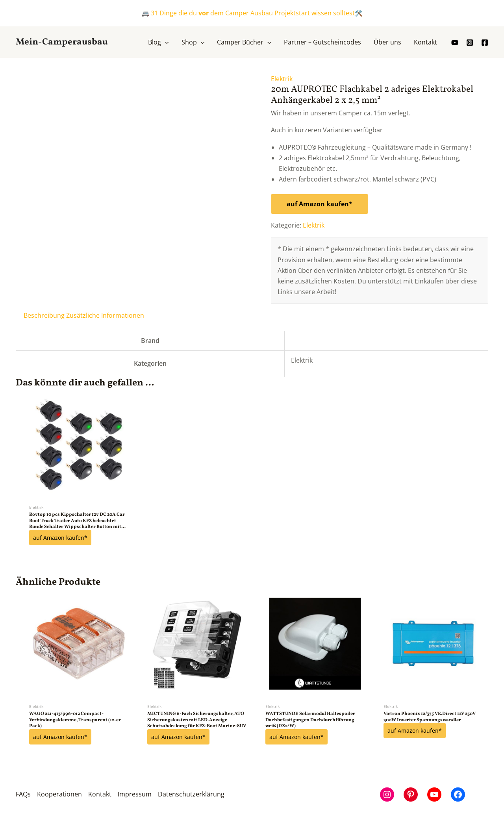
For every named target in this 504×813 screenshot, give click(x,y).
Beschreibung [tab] (44, 315)
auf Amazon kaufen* (320, 204)
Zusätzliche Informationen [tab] (105, 315)
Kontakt (100, 794)
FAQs (23, 794)
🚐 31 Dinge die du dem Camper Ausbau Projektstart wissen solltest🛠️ (252, 13)
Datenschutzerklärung (191, 794)
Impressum (135, 794)
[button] (165, 42)
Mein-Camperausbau (62, 42)
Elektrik (282, 79)
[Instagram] (470, 43)
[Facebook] (485, 43)
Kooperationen (59, 794)
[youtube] (455, 43)
